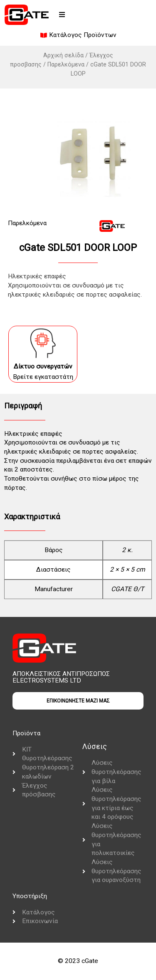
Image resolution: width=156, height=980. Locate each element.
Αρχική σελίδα (63, 55)
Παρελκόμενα (66, 64)
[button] (62, 15)
